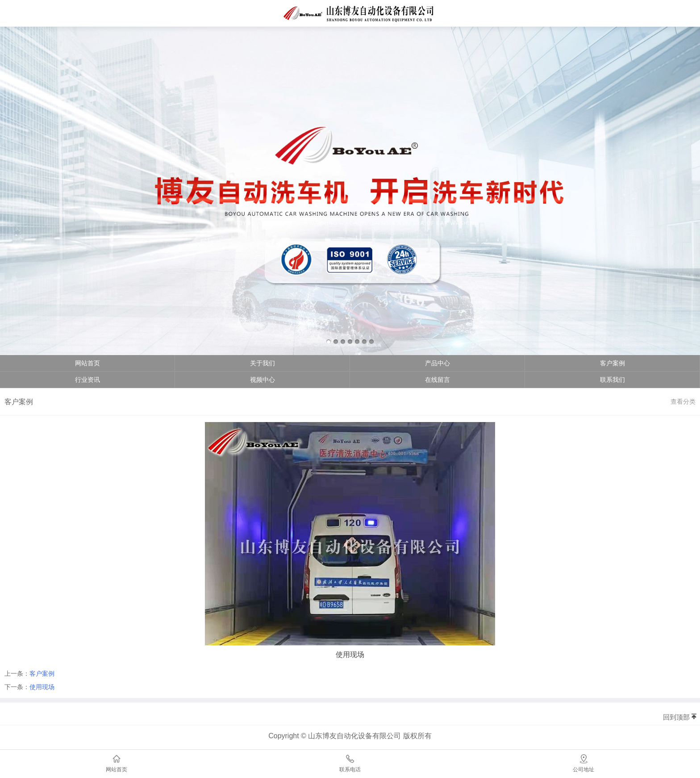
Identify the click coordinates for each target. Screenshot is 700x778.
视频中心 (262, 380)
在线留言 (437, 380)
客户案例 (612, 363)
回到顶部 (676, 717)
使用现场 (42, 687)
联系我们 (612, 380)
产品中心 (437, 363)
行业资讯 (87, 380)
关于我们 (262, 363)
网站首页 (87, 363)
